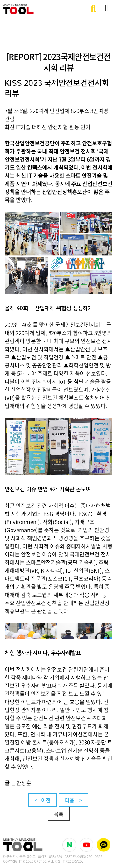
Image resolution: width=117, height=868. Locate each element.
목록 (59, 814)
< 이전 (43, 800)
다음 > (73, 800)
